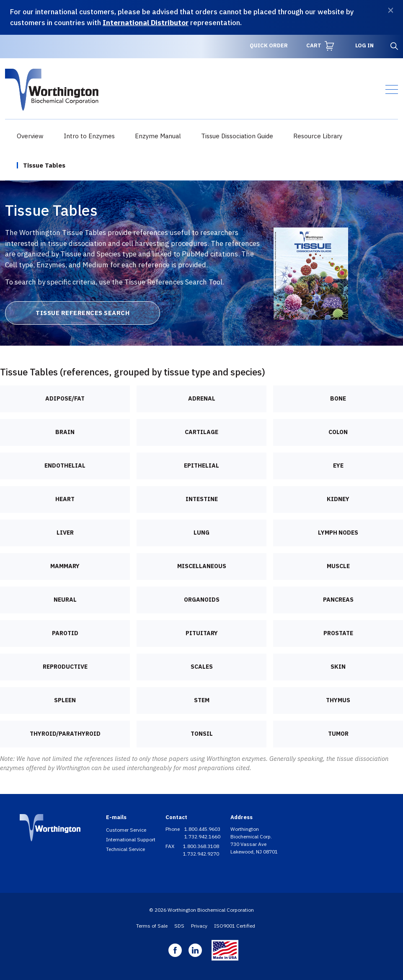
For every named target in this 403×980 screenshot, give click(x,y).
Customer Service (126, 830)
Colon (338, 432)
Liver (65, 533)
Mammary (65, 566)
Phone (173, 829)
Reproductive (65, 667)
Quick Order (269, 45)
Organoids (202, 600)
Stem (202, 700)
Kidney (338, 499)
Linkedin (195, 950)
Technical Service (125, 849)
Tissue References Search (83, 313)
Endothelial (65, 465)
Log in (364, 45)
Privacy (199, 926)
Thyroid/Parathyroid (65, 734)
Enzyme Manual (158, 136)
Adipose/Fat (65, 398)
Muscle (338, 566)
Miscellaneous (202, 566)
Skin (338, 667)
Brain (65, 432)
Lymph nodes (338, 533)
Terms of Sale (152, 926)
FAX (170, 846)
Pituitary (202, 633)
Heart (65, 499)
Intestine (202, 499)
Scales (202, 667)
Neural (65, 600)
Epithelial (201, 465)
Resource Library (318, 136)
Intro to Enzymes (89, 136)
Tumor (338, 734)
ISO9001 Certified (235, 926)
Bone (338, 398)
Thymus (338, 700)
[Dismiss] (391, 10)
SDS (179, 926)
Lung (201, 533)
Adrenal (202, 398)
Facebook (175, 950)
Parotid (65, 633)
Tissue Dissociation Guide (237, 136)
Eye (338, 465)
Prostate (338, 633)
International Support (131, 839)
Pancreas (338, 600)
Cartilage (201, 432)
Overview (30, 136)
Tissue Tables (44, 165)
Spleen (65, 700)
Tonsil (202, 734)
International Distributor (146, 23)
